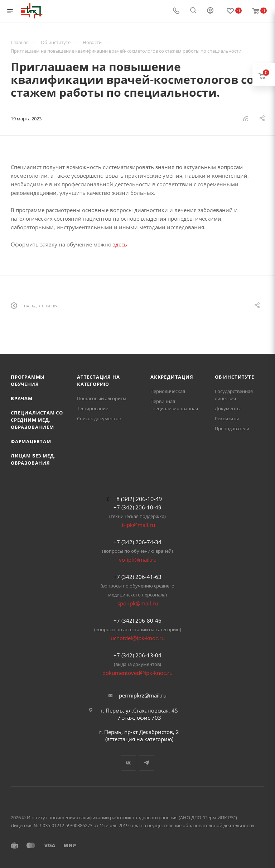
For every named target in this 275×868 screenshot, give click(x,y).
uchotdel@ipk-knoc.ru (138, 638)
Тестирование (93, 408)
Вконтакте (128, 763)
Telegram (147, 763)
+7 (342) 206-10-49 (137, 507)
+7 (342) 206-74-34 (137, 542)
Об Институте (235, 377)
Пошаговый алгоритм (102, 398)
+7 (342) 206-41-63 (137, 577)
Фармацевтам (31, 441)
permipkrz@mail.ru (143, 695)
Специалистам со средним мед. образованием (37, 420)
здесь (120, 244)
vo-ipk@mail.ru (138, 560)
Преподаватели (232, 428)
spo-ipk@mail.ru (138, 603)
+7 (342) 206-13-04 (137, 655)
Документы (228, 408)
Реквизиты (227, 418)
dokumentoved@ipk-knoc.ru (137, 673)
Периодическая (168, 391)
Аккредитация (172, 377)
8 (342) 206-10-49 (139, 499)
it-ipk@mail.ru (138, 525)
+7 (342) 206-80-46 (137, 620)
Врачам (22, 398)
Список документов (99, 418)
